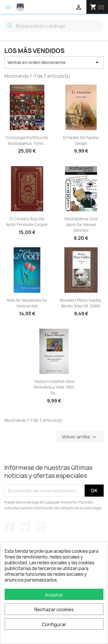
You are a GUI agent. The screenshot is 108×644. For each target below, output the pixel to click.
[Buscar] (54, 26)
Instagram (41, 527)
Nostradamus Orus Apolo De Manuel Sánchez (81, 225)
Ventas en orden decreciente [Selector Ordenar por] (54, 62)
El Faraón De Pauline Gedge (81, 140)
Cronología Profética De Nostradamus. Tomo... (27, 140)
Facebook (10, 527)
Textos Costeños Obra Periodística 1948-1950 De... (54, 387)
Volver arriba (80, 437)
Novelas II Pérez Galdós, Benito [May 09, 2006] (81, 303)
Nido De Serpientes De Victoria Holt (27, 303)
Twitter (25, 527)
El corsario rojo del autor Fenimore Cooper (27, 222)
